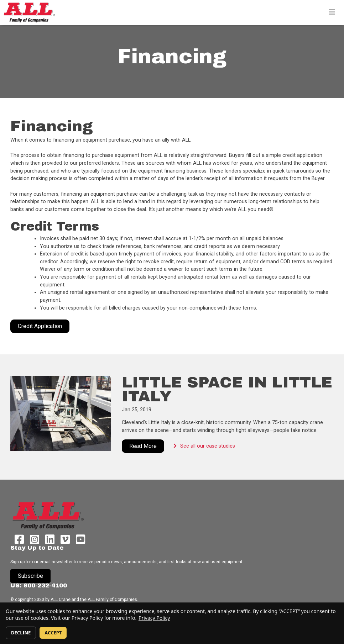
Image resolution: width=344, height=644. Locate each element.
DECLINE (21, 633)
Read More (143, 446)
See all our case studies (201, 446)
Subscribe (30, 576)
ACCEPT (53, 633)
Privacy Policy (154, 618)
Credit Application (40, 326)
